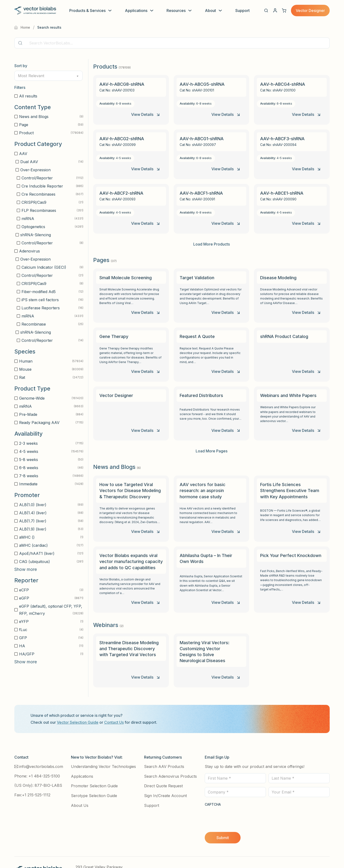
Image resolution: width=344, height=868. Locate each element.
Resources (176, 11)
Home (22, 27)
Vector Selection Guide (78, 706)
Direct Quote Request (163, 769)
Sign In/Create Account (165, 779)
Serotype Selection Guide (94, 779)
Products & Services (87, 11)
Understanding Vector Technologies (103, 750)
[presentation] (241, 801)
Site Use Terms (225, 854)
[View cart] (284, 11)
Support (242, 11)
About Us (80, 789)
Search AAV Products (164, 750)
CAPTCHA (213, 788)
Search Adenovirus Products (170, 760)
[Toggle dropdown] (110, 11)
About (210, 11)
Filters (20, 87)
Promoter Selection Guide (94, 769)
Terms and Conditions (186, 854)
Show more (26, 569)
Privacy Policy (149, 854)
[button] (266, 11)
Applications (136, 11)
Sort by (21, 66)
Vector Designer (310, 11)
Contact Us (114, 706)
